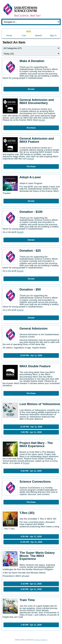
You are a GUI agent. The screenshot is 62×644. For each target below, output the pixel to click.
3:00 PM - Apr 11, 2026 (31, 432)
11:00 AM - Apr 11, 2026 (31, 542)
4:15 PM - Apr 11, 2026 (31, 584)
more (42, 120)
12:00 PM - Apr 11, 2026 (31, 355)
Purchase (31, 128)
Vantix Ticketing (41, 640)
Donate (31, 89)
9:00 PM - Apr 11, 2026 (31, 471)
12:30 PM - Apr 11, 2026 (31, 427)
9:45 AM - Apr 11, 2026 (31, 537)
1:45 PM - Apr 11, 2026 (31, 625)
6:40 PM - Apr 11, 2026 (31, 589)
